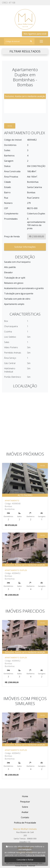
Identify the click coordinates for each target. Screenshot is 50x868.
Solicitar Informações (25, 247)
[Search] (19, 41)
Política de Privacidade (35, 855)
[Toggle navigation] (41, 41)
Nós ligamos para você (35, 34)
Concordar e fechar (25, 860)
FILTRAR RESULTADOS (25, 51)
